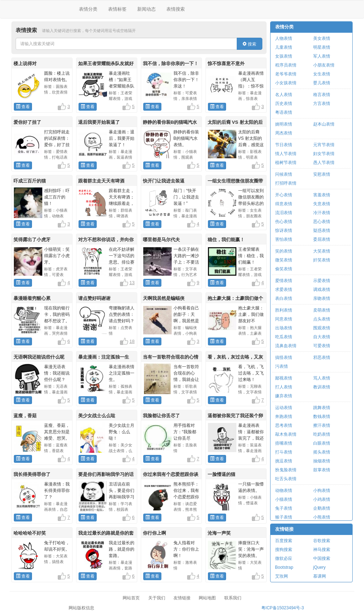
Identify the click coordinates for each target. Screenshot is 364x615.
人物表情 (284, 38)
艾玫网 (282, 576)
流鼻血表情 (286, 346)
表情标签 (117, 9)
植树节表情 (286, 163)
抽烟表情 (322, 461)
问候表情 (284, 174)
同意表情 (284, 319)
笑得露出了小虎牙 (32, 240)
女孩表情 (284, 56)
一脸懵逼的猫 (221, 474)
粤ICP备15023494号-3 (283, 608)
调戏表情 (322, 290)
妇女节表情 (324, 154)
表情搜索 (176, 9)
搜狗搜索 (284, 550)
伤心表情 (284, 222)
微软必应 (284, 558)
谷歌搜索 (322, 541)
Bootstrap (284, 567)
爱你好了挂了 (27, 122)
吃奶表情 (322, 434)
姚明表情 (284, 124)
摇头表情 (322, 452)
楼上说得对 (25, 63)
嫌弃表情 (284, 396)
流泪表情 (284, 213)
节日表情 (284, 145)
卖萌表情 (322, 310)
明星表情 (322, 47)
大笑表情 (322, 251)
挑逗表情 (284, 461)
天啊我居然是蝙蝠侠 (164, 298)
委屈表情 (322, 239)
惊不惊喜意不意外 (226, 63)
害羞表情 (322, 195)
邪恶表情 (322, 357)
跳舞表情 (322, 408)
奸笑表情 (322, 260)
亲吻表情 (322, 298)
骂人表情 (322, 378)
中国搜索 (322, 558)
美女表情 (322, 38)
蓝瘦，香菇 (25, 416)
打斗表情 (284, 452)
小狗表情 (322, 491)
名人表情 (284, 95)
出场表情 (284, 328)
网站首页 (131, 598)
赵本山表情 (324, 124)
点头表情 (322, 319)
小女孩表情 (286, 83)
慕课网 (320, 576)
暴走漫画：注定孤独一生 (104, 357)
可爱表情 (322, 346)
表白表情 (284, 298)
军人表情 (322, 56)
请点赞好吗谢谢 (94, 298)
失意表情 (322, 204)
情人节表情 (286, 154)
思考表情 (284, 425)
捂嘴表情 (284, 443)
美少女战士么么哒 (97, 416)
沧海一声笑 (219, 533)
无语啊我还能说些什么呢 (39, 357)
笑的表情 (284, 251)
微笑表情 (284, 260)
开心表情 (284, 195)
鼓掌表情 (322, 470)
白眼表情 (322, 443)
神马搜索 (322, 550)
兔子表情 (284, 508)
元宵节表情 (324, 145)
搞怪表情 (284, 357)
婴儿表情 (322, 83)
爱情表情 (284, 281)
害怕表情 (284, 239)
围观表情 (322, 328)
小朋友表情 (324, 65)
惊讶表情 (284, 230)
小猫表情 (284, 499)
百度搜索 (284, 541)
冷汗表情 (322, 213)
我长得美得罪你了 (32, 474)
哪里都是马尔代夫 (161, 240)
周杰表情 (284, 133)
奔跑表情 (284, 417)
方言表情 (322, 104)
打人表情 (284, 387)
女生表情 (322, 74)
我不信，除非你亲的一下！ (171, 63)
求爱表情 (284, 290)
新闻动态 (146, 9)
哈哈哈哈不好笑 (30, 533)
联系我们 (233, 598)
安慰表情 (322, 174)
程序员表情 (286, 65)
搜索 (249, 44)
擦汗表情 (322, 425)
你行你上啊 (154, 533)
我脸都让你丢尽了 (161, 416)
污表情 (282, 366)
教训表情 (322, 387)
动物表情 (284, 491)
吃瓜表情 (284, 337)
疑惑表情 (322, 230)
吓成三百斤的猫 (30, 181)
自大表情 (322, 337)
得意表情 (284, 204)
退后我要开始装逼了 (99, 122)
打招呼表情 (286, 183)
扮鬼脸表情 (286, 470)
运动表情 (284, 408)
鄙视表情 (284, 378)
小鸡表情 (322, 499)
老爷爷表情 (286, 74)
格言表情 (322, 95)
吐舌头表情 (286, 479)
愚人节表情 (324, 163)
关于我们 (157, 598)
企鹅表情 (322, 508)
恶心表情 (322, 222)
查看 (23, 107)
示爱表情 (322, 281)
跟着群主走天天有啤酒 (101, 181)
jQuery (319, 567)
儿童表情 (284, 47)
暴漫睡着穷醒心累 (32, 298)
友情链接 (284, 529)
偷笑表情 (284, 269)
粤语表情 (284, 112)
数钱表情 (322, 417)
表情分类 (88, 9)
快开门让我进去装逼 (164, 181)
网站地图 (207, 598)
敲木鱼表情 (286, 434)
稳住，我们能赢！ (226, 240)
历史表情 (284, 104)
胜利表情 (284, 310)
